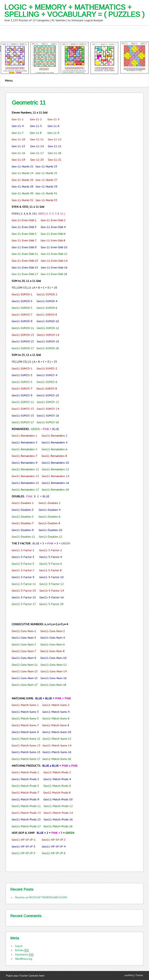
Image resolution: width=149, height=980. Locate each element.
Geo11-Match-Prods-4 (57, 779)
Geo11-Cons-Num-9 (24, 658)
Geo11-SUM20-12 (48, 328)
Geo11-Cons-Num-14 (54, 671)
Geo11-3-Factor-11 (24, 584)
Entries (22, 950)
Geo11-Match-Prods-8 (57, 792)
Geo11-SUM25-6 (47, 382)
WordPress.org (24, 959)
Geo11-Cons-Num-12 (54, 665)
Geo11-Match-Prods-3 (25, 779)
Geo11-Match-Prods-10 (58, 799)
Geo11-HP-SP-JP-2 (54, 840)
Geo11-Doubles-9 (23, 530)
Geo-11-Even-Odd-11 (25, 254)
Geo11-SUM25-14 (48, 409)
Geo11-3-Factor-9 (23, 577)
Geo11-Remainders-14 (55, 476)
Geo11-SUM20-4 (47, 301)
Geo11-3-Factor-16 (52, 597)
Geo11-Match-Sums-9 (25, 732)
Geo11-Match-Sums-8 (56, 725)
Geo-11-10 (18, 139)
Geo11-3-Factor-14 (52, 590)
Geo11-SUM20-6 (47, 308)
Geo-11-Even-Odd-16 (54, 267)
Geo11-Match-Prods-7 (25, 792)
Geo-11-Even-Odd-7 (24, 240)
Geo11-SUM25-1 (22, 368)
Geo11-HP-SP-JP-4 (54, 846)
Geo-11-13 (18, 146)
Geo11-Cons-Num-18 (53, 685)
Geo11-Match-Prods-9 (25, 799)
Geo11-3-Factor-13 (24, 590)
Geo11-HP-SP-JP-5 (24, 853)
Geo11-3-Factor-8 (50, 570)
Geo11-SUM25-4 (47, 375)
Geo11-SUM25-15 (23, 415)
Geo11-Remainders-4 (54, 442)
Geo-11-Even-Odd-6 (53, 234)
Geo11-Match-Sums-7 (25, 725)
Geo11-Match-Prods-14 (58, 813)
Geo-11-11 (37, 139)
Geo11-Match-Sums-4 (56, 712)
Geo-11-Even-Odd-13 (25, 261)
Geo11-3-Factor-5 (23, 564)
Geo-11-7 (18, 133)
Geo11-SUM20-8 (47, 314)
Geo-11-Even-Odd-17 (25, 274)
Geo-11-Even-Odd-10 (54, 247)
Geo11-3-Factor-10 (51, 577)
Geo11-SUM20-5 (22, 308)
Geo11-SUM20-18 (48, 348)
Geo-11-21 (55, 160)
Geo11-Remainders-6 (54, 449)
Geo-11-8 (36, 133)
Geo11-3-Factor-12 (52, 584)
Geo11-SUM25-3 (22, 375)
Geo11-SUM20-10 (48, 321)
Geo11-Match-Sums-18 (57, 759)
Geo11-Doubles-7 (23, 523)
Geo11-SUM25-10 (48, 395)
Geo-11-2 (36, 119)
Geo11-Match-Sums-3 (25, 712)
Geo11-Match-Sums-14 (57, 745)
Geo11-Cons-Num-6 (53, 644)
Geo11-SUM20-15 (23, 341)
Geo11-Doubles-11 (23, 537)
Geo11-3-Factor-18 (51, 604)
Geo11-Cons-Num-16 (54, 678)
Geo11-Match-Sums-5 (25, 718)
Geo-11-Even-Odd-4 (53, 227)
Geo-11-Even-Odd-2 (53, 220)
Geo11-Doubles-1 (23, 503)
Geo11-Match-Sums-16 (57, 752)
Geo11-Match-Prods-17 (26, 826)
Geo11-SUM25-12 (48, 402)
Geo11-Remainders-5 (25, 449)
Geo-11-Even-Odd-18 (54, 274)
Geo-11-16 (18, 153)
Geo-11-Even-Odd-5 (24, 234)
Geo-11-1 (18, 119)
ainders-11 (33, 469)
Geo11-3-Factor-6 (51, 564)
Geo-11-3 (53, 119)
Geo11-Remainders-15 (25, 483)
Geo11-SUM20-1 (22, 294)
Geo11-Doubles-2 (50, 503)
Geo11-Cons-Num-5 (24, 644)
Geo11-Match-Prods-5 (25, 786)
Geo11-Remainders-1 (25, 436)
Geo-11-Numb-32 (23, 200)
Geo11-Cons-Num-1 (24, 631)
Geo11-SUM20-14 (48, 335)
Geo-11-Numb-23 (46, 166)
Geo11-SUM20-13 (23, 335)
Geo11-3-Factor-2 (51, 550)
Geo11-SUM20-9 (22, 321)
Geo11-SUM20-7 (22, 314)
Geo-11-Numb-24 (23, 173)
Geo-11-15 (55, 146)
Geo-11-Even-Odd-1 (24, 220)
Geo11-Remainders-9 (25, 463)
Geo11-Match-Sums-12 (57, 739)
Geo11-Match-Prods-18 (58, 826)
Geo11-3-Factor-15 (24, 597)
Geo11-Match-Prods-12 (58, 806)
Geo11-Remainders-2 (54, 436)
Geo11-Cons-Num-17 (25, 685)
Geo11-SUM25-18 (48, 422)
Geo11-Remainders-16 (55, 483)
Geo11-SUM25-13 (23, 409)
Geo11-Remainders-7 (24, 456)
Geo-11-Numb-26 (23, 180)
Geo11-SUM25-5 (22, 382)
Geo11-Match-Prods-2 (57, 772)
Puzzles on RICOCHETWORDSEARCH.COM (41, 897)
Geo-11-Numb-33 (46, 200)
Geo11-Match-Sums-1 (25, 705)
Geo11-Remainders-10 (55, 463)
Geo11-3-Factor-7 (23, 570)
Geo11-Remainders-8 (54, 456)
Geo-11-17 (37, 153)
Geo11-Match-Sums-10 (57, 732)
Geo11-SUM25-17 (23, 422)
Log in (19, 946)
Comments (24, 954)
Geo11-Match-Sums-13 (26, 745)
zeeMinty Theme (134, 975)
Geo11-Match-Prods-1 (25, 772)
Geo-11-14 (37, 146)
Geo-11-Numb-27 (46, 180)
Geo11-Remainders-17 (25, 489)
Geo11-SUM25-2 (47, 368)
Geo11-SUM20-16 (48, 341)
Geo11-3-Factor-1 (23, 550)
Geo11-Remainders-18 (55, 489)
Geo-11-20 (37, 160)
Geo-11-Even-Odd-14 (54, 261)
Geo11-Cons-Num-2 (53, 631)
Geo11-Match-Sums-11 (26, 739)
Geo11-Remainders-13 (25, 476)
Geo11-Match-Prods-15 (26, 819)
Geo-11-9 (53, 133)
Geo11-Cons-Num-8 (52, 651)
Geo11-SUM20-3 (22, 301)
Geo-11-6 (53, 126)
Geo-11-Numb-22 (23, 166)
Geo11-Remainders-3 (25, 442)
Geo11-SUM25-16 (48, 415)
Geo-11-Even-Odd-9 (24, 247)
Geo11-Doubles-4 (50, 510)
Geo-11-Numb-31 (46, 193)
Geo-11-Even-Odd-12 (54, 254)
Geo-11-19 (18, 160)
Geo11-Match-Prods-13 (26, 813)
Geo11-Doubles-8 (49, 523)
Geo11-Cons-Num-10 (53, 658)
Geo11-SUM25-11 (23, 402)
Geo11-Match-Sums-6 (56, 718)
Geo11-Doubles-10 (50, 530)
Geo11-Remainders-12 (55, 469)
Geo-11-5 (36, 126)
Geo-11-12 (55, 139)
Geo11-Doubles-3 (23, 510)
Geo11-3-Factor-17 (24, 604)
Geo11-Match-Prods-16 (58, 819)
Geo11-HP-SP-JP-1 (24, 840)
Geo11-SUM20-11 (23, 328)
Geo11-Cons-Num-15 (25, 678)
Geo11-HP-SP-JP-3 (24, 846)
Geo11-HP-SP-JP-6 (54, 853)
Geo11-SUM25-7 (22, 388)
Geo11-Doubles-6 (50, 517)
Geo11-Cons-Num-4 (53, 638)
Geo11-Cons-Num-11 (25, 665)
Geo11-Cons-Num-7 (24, 651)
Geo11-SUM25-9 (22, 395)
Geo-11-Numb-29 (46, 186)
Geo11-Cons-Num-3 (24, 638)
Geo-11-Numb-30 (23, 193)
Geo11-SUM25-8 (47, 388)
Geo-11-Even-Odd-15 (25, 267)
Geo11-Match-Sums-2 (56, 705)
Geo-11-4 (18, 126)
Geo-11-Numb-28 (23, 186)
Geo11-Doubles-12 (51, 537)
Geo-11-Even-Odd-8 (53, 240)
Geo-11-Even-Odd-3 (24, 227)
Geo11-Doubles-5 (23, 517)
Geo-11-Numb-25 (46, 173)
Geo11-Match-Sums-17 (26, 759)
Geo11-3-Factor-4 (51, 557)
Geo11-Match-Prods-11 (26, 806)
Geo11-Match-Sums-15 (26, 752)
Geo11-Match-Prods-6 (57, 786)
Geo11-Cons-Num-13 (25, 671)
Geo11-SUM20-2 (47, 294)
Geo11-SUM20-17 (23, 348)
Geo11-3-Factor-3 (23, 557)
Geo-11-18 (54, 153)
